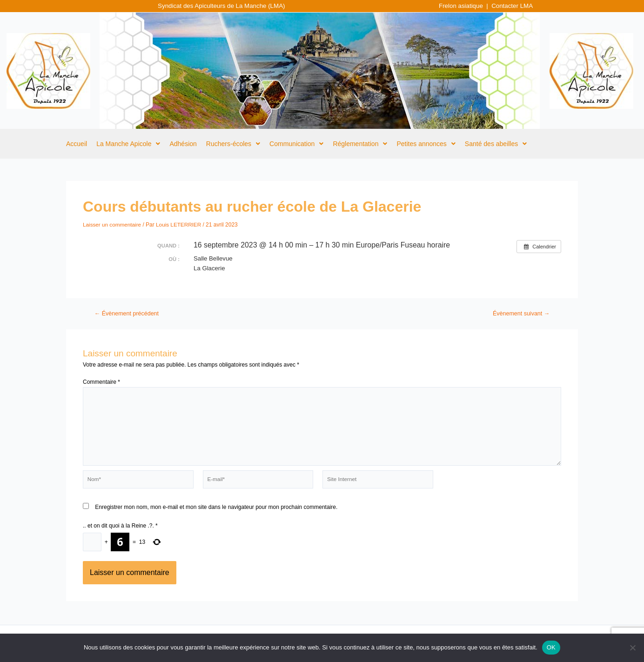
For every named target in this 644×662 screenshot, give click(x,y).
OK (551, 647)
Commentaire (101, 381)
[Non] (632, 648)
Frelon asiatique (461, 6)
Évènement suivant (520, 313)
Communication (296, 144)
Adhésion (183, 144)
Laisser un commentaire (113, 224)
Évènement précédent (127, 313)
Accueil (77, 144)
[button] (128, 144)
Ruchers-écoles (233, 144)
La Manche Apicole (128, 144)
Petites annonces (426, 144)
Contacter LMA (512, 6)
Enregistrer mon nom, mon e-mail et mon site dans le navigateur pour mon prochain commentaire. (216, 508)
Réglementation (360, 144)
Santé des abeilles (496, 144)
